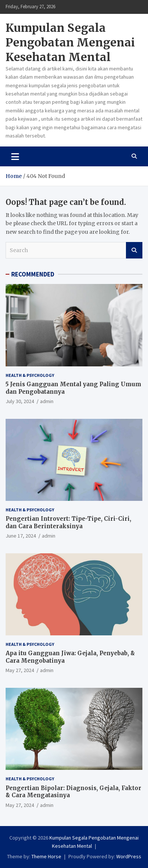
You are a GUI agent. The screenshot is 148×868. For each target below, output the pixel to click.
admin (47, 401)
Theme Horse (46, 856)
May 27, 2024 (20, 670)
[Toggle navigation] (15, 156)
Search (134, 250)
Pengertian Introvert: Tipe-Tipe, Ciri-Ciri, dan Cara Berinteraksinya (68, 522)
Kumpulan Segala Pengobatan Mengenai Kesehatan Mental (70, 42)
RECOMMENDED (33, 274)
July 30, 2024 (20, 401)
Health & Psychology (30, 375)
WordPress (129, 856)
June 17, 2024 (21, 536)
